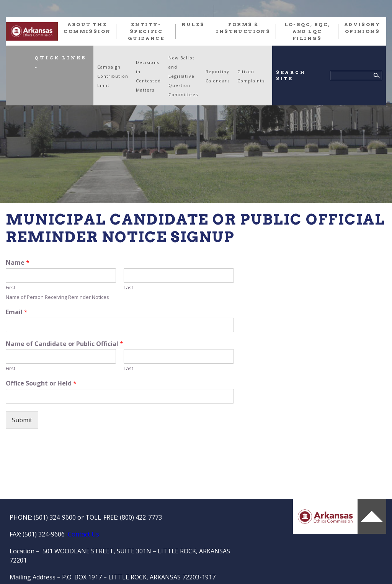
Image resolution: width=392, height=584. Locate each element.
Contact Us (83, 534)
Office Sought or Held (41, 383)
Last (128, 288)
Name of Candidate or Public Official (65, 344)
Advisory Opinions (362, 28)
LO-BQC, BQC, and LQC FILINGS (307, 31)
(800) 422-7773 (141, 517)
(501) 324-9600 (55, 517)
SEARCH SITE (291, 76)
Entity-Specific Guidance (146, 31)
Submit (22, 420)
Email (17, 312)
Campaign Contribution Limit (113, 76)
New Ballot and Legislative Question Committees (183, 76)
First (11, 288)
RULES (193, 24)
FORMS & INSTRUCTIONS (243, 28)
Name (18, 263)
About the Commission (87, 28)
